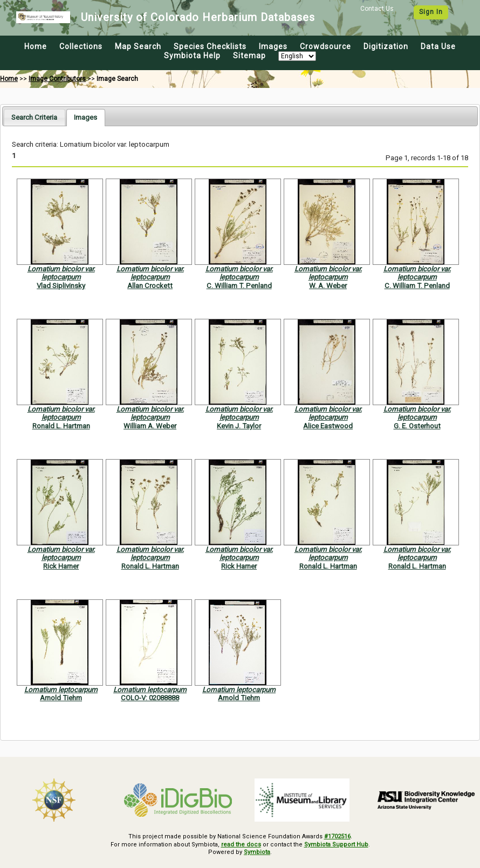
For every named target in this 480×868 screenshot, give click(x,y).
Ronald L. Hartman (61, 426)
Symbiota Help (192, 56)
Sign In (431, 12)
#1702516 (337, 836)
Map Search (138, 46)
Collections (81, 46)
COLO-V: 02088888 (150, 698)
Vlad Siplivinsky (61, 286)
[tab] (34, 117)
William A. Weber (150, 426)
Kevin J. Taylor (239, 426)
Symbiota (257, 852)
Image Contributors (57, 79)
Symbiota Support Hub (336, 845)
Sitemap (249, 56)
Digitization (386, 46)
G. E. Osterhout (417, 426)
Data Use (438, 46)
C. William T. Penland (239, 286)
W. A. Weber (328, 286)
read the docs (241, 845)
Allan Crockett (150, 286)
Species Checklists (210, 46)
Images (273, 46)
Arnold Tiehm (61, 698)
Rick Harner (61, 566)
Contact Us (377, 9)
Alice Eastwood (328, 426)
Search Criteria (34, 117)
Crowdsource (325, 46)
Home (36, 46)
